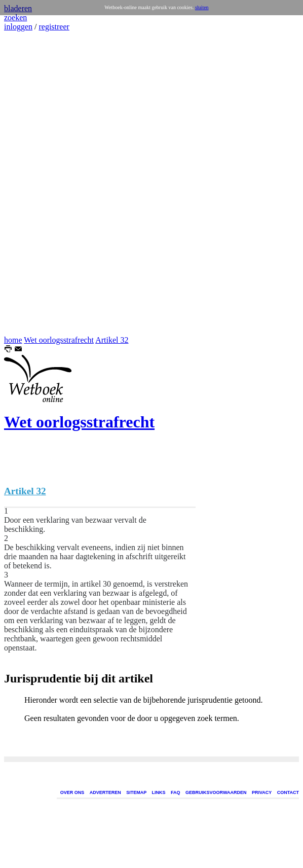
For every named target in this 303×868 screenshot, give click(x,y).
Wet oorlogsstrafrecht (59, 340)
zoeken (15, 17)
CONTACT (288, 792)
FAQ (176, 792)
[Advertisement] (34, 184)
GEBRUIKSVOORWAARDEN (216, 792)
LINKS (159, 792)
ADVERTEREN (105, 792)
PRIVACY (262, 792)
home (13, 340)
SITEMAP (136, 792)
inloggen (18, 27)
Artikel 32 (112, 340)
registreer (54, 27)
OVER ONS (72, 792)
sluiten (202, 7)
